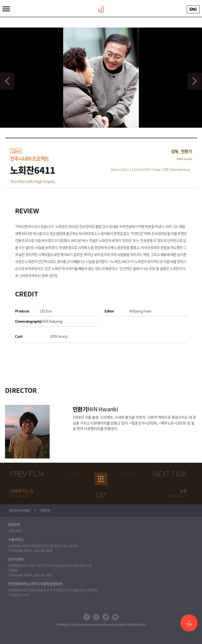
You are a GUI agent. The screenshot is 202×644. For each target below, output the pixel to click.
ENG (193, 9)
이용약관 (45, 511)
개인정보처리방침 (19, 511)
